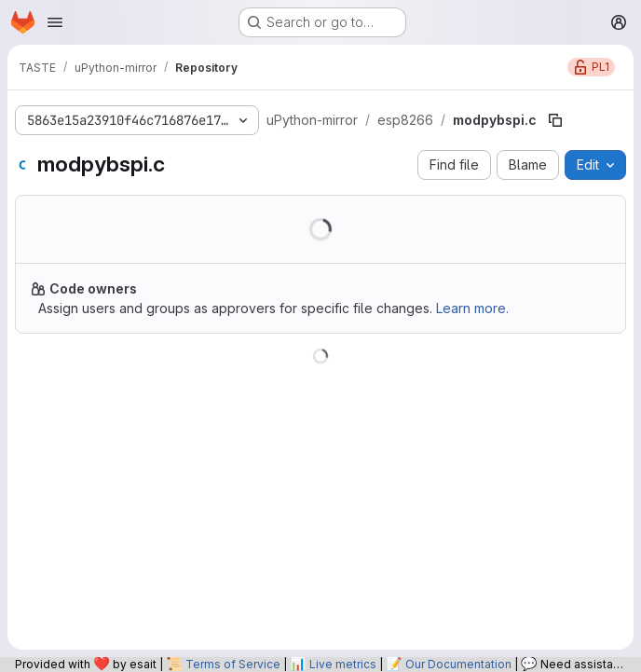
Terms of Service (233, 664)
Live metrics (343, 664)
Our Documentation (458, 664)
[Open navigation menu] (55, 22)
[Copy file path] (555, 120)
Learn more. (472, 308)
